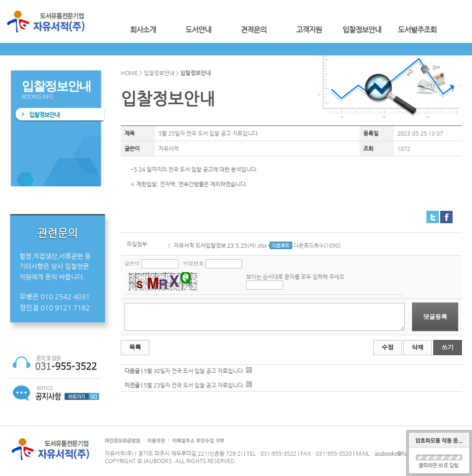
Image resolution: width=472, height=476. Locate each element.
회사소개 (143, 30)
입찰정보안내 (362, 30)
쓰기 (448, 347)
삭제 (418, 347)
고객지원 (309, 30)
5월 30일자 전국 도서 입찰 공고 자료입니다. (194, 371)
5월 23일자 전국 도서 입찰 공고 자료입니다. (194, 385)
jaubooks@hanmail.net (403, 453)
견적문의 (254, 30)
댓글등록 (435, 317)
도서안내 (198, 30)
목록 (135, 347)
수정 (388, 347)
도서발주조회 (417, 30)
